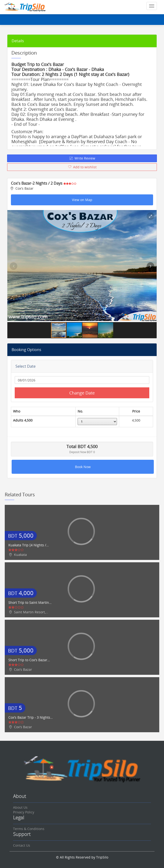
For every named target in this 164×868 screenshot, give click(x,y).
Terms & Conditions (29, 829)
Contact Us (22, 845)
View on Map (82, 200)
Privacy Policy (24, 812)
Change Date (82, 393)
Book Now (83, 467)
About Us (20, 807)
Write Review (82, 158)
